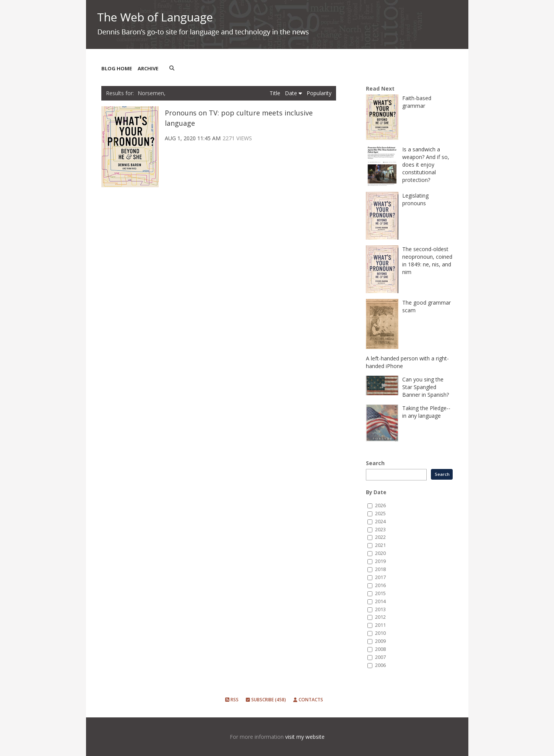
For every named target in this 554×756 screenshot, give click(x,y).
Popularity (319, 93)
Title (276, 93)
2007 (380, 657)
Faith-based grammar (417, 102)
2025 (380, 513)
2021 (380, 545)
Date (293, 93)
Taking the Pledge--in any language (426, 412)
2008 (380, 649)
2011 (380, 625)
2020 (380, 553)
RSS (232, 700)
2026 (380, 505)
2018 (380, 569)
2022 (380, 537)
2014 (380, 601)
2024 (380, 522)
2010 (380, 633)
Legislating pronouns (415, 199)
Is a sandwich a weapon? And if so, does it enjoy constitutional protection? (426, 165)
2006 (380, 665)
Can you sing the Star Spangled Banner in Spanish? (426, 387)
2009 (380, 641)
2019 (380, 561)
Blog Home (117, 68)
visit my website (305, 737)
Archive (148, 68)
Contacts (308, 700)
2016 (380, 585)
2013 (380, 609)
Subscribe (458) (266, 700)
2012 (380, 617)
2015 (380, 593)
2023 (380, 530)
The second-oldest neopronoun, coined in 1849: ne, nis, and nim (427, 260)
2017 (380, 577)
